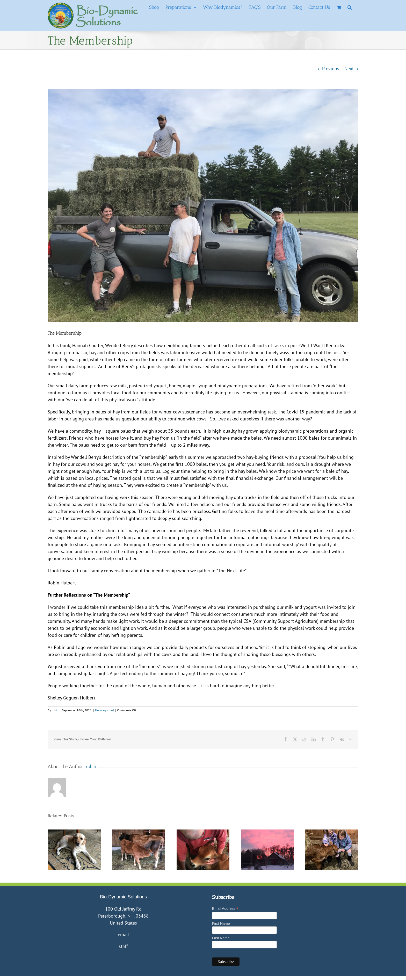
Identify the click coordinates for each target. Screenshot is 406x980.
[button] (350, 7)
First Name (221, 924)
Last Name (221, 938)
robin (55, 710)
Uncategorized (104, 710)
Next (349, 69)
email (123, 935)
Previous (331, 69)
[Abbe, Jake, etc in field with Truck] (203, 205)
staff (123, 946)
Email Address (225, 909)
